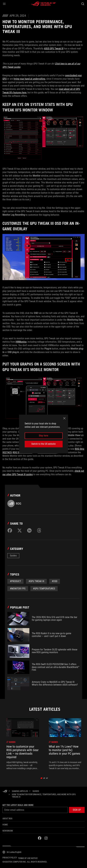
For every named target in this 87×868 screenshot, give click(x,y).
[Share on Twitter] (20, 530)
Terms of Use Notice (28, 858)
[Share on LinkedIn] (29, 530)
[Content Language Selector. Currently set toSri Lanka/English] (12, 852)
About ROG (7, 818)
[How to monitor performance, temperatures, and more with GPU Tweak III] (47, 796)
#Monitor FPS (18, 589)
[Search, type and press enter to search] (83, 4)
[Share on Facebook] (10, 530)
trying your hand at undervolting (29, 79)
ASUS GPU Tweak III (54, 49)
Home (5, 825)
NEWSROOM (8, 831)
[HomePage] (5, 791)
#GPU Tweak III (36, 581)
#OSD (55, 581)
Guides (13, 556)
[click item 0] (41, 778)
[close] (64, 418)
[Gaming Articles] (20, 791)
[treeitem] (23, 744)
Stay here (43, 436)
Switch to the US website (43, 444)
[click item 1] (44, 778)
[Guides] (36, 791)
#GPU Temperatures (44, 589)
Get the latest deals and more (18, 805)
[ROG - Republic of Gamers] (44, 4)
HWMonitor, (21, 342)
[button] (4, 4)
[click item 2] (47, 778)
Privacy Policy (10, 858)
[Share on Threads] (39, 530)
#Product (15, 581)
